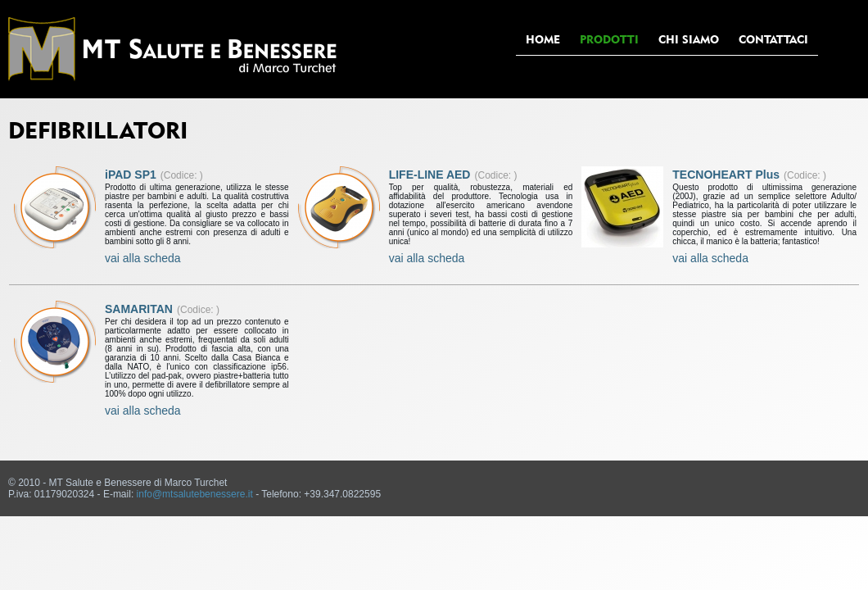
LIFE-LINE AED (430, 175)
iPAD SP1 (131, 175)
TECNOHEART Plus (726, 175)
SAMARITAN (139, 309)
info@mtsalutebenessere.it (195, 494)
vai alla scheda (143, 258)
